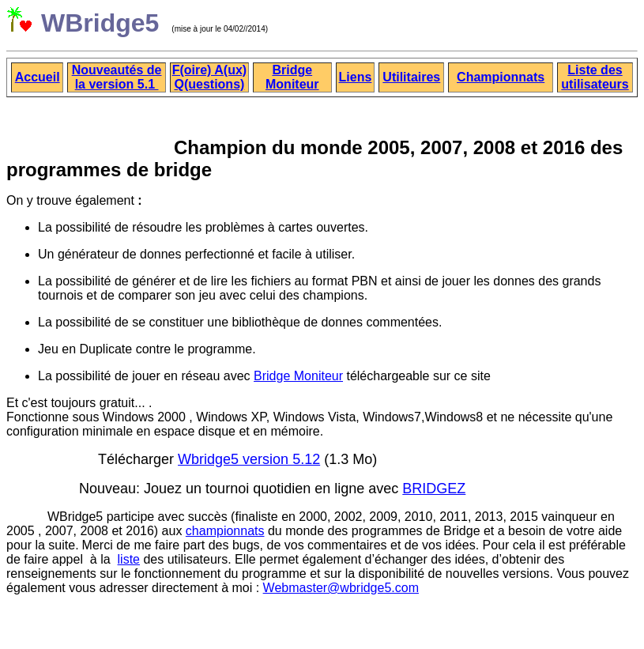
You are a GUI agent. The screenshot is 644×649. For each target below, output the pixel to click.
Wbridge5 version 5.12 (249, 459)
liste (129, 559)
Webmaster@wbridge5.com (341, 588)
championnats (225, 531)
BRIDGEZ (434, 489)
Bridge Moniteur (298, 376)
